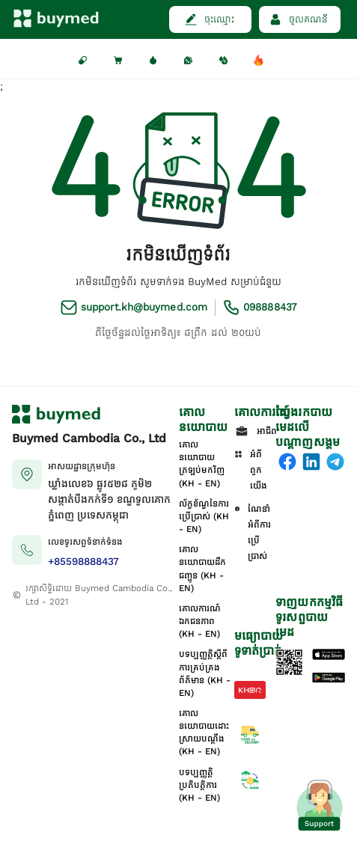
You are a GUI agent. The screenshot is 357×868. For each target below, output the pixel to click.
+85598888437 (83, 562)
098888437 (270, 307)
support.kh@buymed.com (144, 307)
